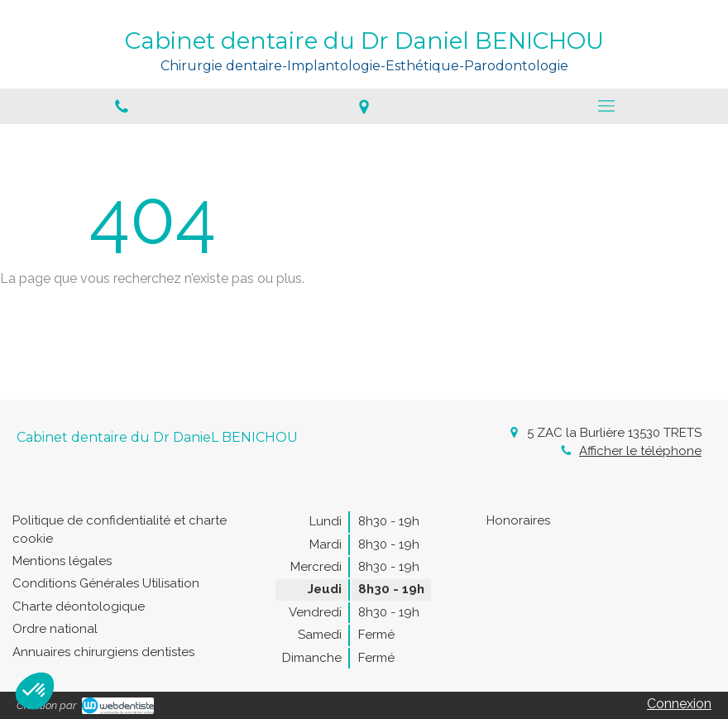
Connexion (679, 704)
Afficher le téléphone (640, 451)
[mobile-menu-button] (607, 106)
